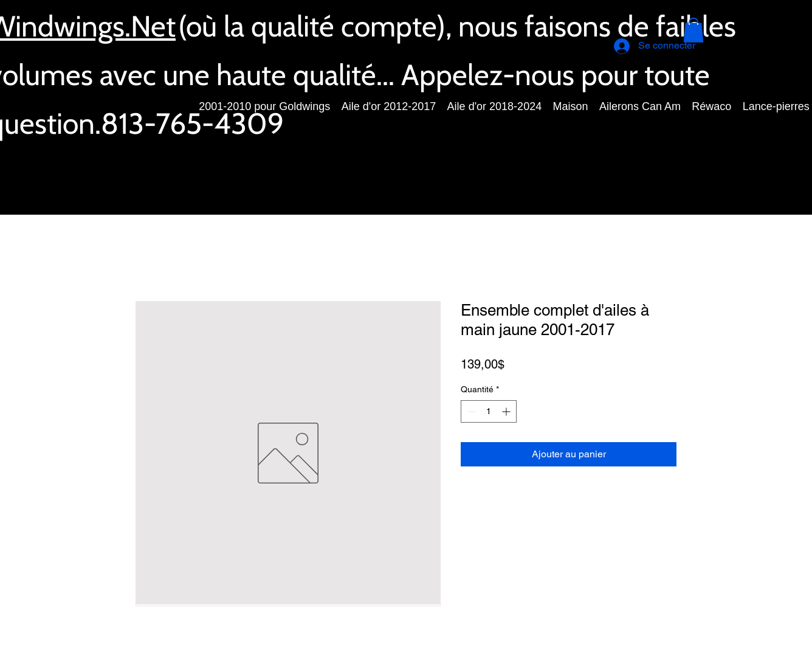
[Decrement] (470, 411)
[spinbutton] (489, 411)
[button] (693, 30)
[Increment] (507, 411)
